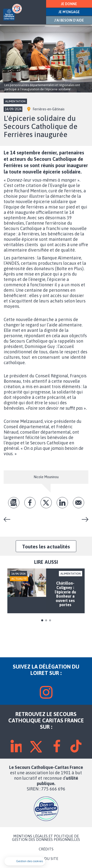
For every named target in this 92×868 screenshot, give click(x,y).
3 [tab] (50, 620)
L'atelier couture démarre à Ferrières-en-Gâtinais (9, 519)
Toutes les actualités (46, 546)
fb (30, 503)
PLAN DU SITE (46, 859)
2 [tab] (46, 620)
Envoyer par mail (79, 503)
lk (62, 503)
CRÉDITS (46, 849)
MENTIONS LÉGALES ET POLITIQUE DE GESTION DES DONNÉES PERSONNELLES (46, 838)
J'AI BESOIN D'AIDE (69, 20)
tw (46, 503)
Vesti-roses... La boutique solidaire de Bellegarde (83, 519)
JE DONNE (69, 4)
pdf (14, 503)
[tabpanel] (46, 591)
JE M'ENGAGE (69, 12)
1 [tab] (42, 620)
